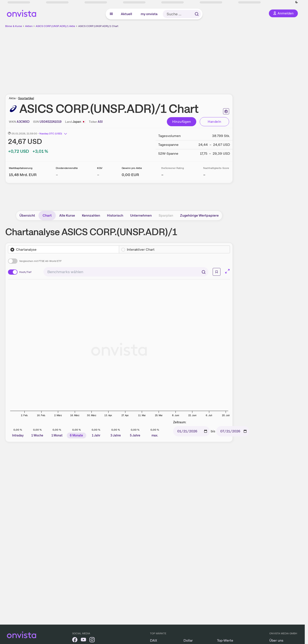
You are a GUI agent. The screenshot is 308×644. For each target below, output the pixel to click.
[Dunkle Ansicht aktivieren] (297, 2)
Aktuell (126, 14)
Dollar (188, 640)
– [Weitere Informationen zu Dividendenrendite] (57, 175)
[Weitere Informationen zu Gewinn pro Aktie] (130, 175)
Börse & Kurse (14, 26)
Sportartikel (26, 98)
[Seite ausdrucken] (226, 111)
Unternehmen (141, 215)
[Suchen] (204, 272)
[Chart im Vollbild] (227, 271)
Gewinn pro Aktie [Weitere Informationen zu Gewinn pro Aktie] (132, 168)
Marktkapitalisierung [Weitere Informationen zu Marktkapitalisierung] (21, 168)
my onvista (149, 14)
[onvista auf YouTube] (83, 640)
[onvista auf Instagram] (92, 640)
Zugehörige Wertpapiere (199, 215)
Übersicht (27, 215)
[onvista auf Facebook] (75, 640)
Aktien (29, 26)
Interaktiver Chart (141, 250)
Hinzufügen (182, 122)
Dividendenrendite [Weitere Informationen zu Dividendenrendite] (67, 168)
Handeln (215, 122)
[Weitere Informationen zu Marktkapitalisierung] (23, 175)
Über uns (276, 640)
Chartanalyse (26, 250)
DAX (154, 640)
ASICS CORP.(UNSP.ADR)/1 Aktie (55, 26)
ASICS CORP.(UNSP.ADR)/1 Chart (98, 26)
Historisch (115, 215)
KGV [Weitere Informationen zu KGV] (100, 168)
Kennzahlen (91, 215)
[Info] (217, 272)
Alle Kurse (67, 215)
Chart (47, 215)
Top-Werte (225, 640)
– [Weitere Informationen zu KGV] (98, 175)
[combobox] (126, 272)
